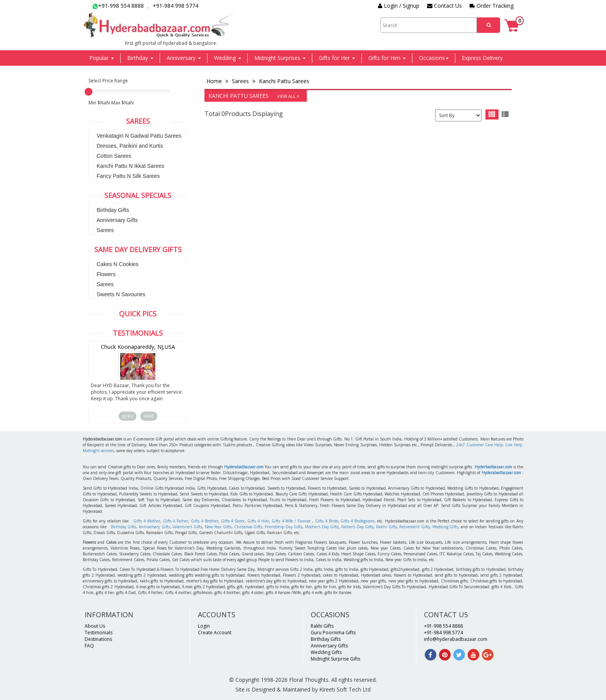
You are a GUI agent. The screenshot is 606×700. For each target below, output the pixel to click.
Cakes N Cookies (117, 264)
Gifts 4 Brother (205, 521)
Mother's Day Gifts (322, 527)
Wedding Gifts (445, 527)
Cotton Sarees (114, 156)
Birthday (140, 58)
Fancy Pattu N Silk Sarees (128, 176)
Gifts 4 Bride (327, 521)
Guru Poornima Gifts (333, 633)
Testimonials (99, 633)
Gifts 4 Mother (147, 521)
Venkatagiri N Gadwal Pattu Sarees (139, 136)
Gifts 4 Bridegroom (357, 521)
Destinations (98, 639)
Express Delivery (482, 58)
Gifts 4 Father (176, 521)
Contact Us (444, 6)
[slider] (89, 92)
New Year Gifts (218, 527)
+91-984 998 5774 (175, 6)
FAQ (89, 646)
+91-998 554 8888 (118, 6)
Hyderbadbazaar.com (493, 467)
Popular (102, 58)
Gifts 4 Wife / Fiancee (291, 521)
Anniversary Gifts (117, 220)
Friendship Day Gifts (283, 527)
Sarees (105, 230)
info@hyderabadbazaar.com (456, 639)
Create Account (215, 633)
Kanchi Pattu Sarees (283, 81)
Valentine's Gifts (187, 527)
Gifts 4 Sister (233, 521)
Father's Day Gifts (357, 527)
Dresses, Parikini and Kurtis (130, 146)
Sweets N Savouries (121, 294)
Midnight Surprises (280, 58)
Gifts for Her (337, 58)
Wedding (228, 58)
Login (204, 626)
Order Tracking (492, 6)
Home (215, 81)
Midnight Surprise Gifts (335, 659)
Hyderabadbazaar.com (244, 467)
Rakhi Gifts (386, 527)
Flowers (106, 274)
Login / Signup (399, 6)
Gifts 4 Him (258, 521)
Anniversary (184, 58)
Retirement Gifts (414, 527)
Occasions (434, 58)
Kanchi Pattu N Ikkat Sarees (130, 166)
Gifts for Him (387, 58)
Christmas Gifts (248, 527)
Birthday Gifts (113, 210)
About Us (95, 626)
